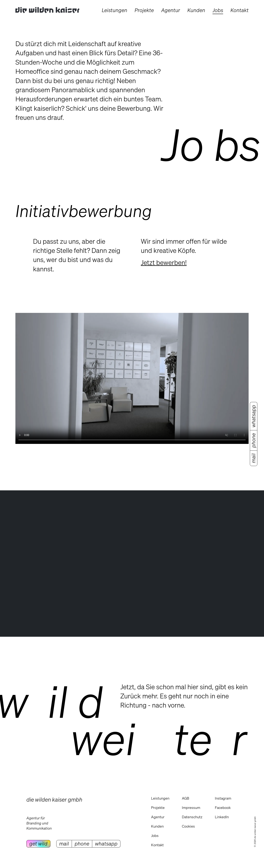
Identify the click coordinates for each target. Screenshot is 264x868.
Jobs (155, 836)
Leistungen (160, 798)
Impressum (191, 808)
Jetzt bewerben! (164, 262)
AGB (186, 798)
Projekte (158, 808)
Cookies (188, 826)
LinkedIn (222, 817)
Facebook (223, 808)
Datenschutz (192, 817)
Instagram (223, 798)
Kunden (157, 826)
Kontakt (157, 845)
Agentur (158, 817)
